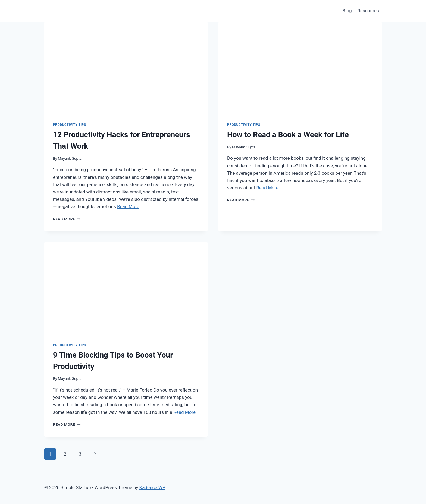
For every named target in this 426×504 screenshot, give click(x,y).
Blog (347, 11)
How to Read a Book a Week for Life (288, 135)
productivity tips (70, 125)
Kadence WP (152, 487)
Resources (368, 11)
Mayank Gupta (70, 158)
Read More (128, 206)
